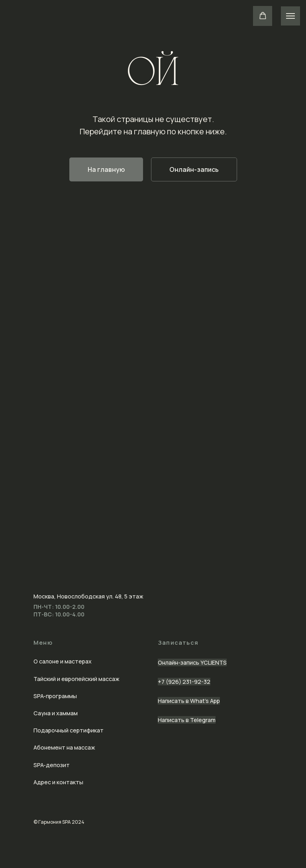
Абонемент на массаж (64, 747)
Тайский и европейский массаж (76, 679)
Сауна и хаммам (56, 713)
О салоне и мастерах (63, 661)
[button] (263, 16)
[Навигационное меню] (290, 16)
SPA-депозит (52, 765)
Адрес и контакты (58, 782)
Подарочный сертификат (69, 730)
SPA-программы (55, 696)
